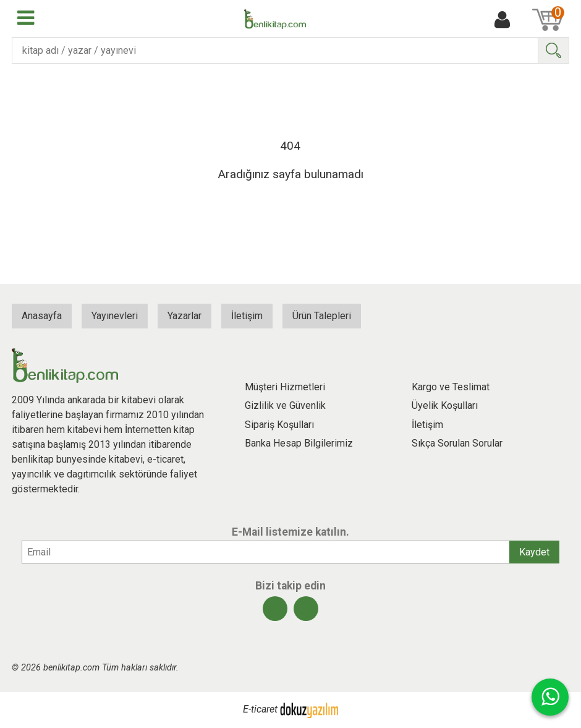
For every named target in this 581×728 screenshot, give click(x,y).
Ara (553, 50)
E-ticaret (260, 710)
